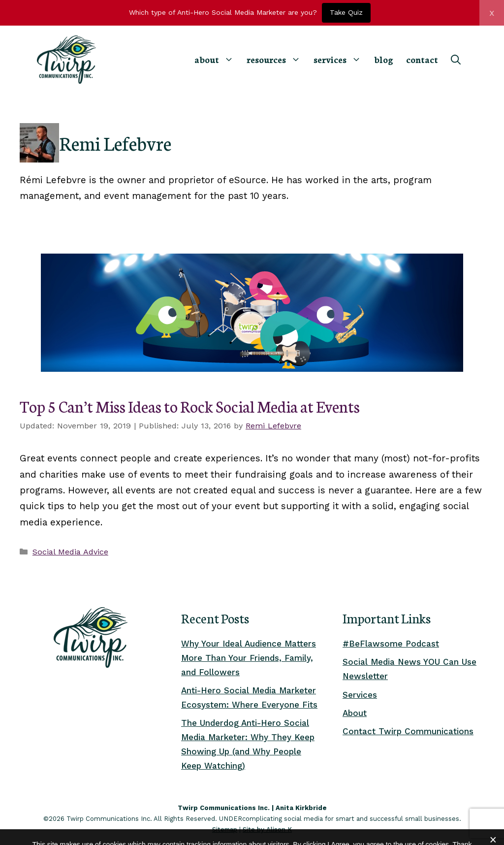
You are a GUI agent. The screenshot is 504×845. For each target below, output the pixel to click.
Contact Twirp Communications (408, 731)
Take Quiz (346, 12)
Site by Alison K (267, 829)
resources (277, 59)
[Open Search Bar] (456, 60)
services (341, 59)
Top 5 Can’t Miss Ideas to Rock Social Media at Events (190, 406)
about (217, 59)
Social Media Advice (70, 552)
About (355, 713)
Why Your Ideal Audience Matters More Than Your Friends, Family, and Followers (249, 658)
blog (384, 59)
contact (422, 59)
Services (360, 695)
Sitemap (225, 829)
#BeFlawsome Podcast (391, 644)
